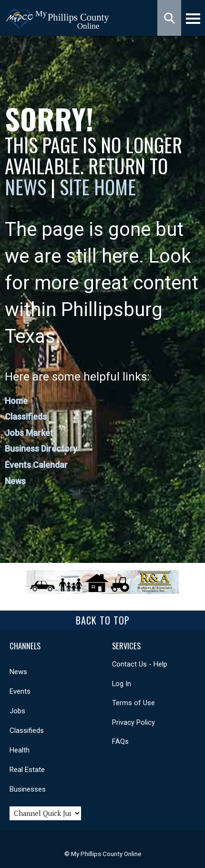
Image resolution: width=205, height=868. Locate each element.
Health (20, 750)
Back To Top (103, 620)
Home (16, 401)
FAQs (120, 741)
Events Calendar (36, 465)
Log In (122, 684)
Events (20, 691)
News (28, 187)
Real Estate (27, 770)
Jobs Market (29, 433)
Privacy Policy (133, 722)
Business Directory (41, 449)
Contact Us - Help (140, 664)
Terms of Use (133, 703)
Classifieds (26, 417)
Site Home (98, 187)
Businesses (28, 789)
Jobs (17, 711)
